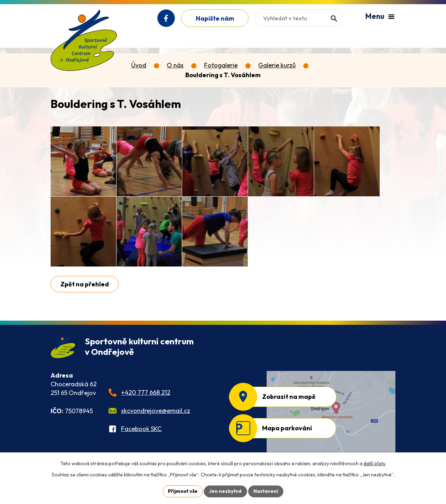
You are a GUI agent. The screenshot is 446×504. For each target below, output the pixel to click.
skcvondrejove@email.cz (156, 411)
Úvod (139, 65)
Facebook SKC (141, 429)
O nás (175, 65)
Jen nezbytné (225, 491)
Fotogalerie (221, 65)
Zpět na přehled (85, 284)
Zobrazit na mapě (289, 397)
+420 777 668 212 (146, 392)
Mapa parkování (287, 428)
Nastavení (266, 491)
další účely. (375, 463)
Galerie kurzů (277, 65)
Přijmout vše (183, 491)
